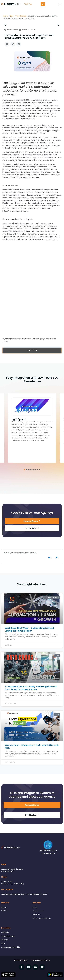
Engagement (38, 911)
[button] (7, 44)
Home (6, 16)
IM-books (5, 940)
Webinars (5, 933)
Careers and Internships (11, 947)
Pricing (4, 907)
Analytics (37, 915)
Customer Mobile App (42, 918)
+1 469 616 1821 (7, 882)
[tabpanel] (32, 428)
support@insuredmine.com (12, 869)
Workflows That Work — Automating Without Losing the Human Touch (29, 629)
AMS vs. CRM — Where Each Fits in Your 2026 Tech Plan (32, 747)
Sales (35, 907)
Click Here (32, 445)
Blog (12, 16)
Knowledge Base (8, 936)
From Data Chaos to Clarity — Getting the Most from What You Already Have (31, 688)
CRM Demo (6, 911)
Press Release (21, 16)
